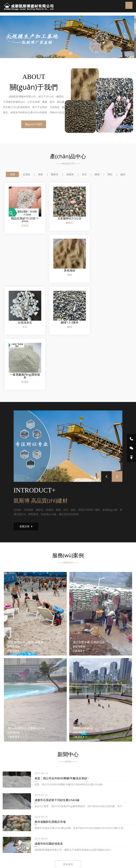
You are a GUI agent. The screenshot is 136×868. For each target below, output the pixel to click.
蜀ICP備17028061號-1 (81, 830)
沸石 (110, 175)
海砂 (40, 175)
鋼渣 (97, 175)
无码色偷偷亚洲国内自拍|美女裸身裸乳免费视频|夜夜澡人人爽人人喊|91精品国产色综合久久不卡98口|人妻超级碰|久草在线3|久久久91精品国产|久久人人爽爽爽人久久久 (67, 865)
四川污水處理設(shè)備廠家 (65, 842)
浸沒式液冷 (89, 842)
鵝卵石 (55, 175)
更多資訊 (68, 764)
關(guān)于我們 (35, 125)
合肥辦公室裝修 (85, 846)
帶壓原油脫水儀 (56, 846)
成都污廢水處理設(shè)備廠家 (31, 842)
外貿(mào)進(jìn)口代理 (32, 846)
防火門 (71, 846)
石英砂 (26, 175)
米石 (84, 175)
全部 (12, 175)
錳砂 (124, 175)
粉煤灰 (70, 175)
